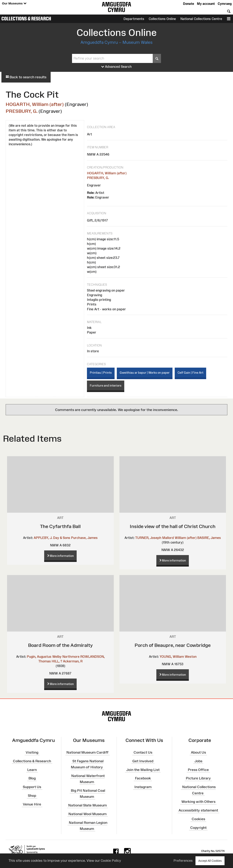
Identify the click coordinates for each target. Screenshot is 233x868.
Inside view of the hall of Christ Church (173, 526)
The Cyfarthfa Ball (60, 526)
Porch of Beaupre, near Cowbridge (173, 645)
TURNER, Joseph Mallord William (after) (166, 538)
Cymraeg (225, 4)
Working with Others (198, 802)
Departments (134, 19)
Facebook (143, 778)
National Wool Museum (87, 814)
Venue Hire (32, 804)
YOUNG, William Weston (178, 657)
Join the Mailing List (143, 770)
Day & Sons (62, 538)
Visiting (32, 752)
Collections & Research (26, 19)
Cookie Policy (111, 861)
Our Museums (14, 4)
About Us (198, 752)
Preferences (183, 861)
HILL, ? (57, 661)
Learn (32, 770)
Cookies (198, 819)
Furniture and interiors (106, 385)
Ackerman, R (73, 661)
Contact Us (143, 752)
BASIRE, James (209, 538)
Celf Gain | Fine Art (190, 373)
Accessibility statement (198, 810)
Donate (189, 4)
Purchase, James (84, 538)
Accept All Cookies (210, 861)
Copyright (198, 828)
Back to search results (26, 77)
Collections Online (162, 19)
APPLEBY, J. (43, 538)
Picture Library (198, 778)
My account (206, 4)
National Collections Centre (201, 19)
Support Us (32, 787)
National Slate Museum (87, 805)
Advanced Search (116, 67)
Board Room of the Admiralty (60, 645)
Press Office (198, 770)
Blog (32, 778)
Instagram (143, 787)
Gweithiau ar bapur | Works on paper (145, 373)
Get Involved (143, 761)
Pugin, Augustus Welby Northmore (53, 657)
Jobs (198, 761)
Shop (32, 796)
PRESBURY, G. (22, 111)
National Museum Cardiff (87, 752)
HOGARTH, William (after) (35, 104)
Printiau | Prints (101, 373)
